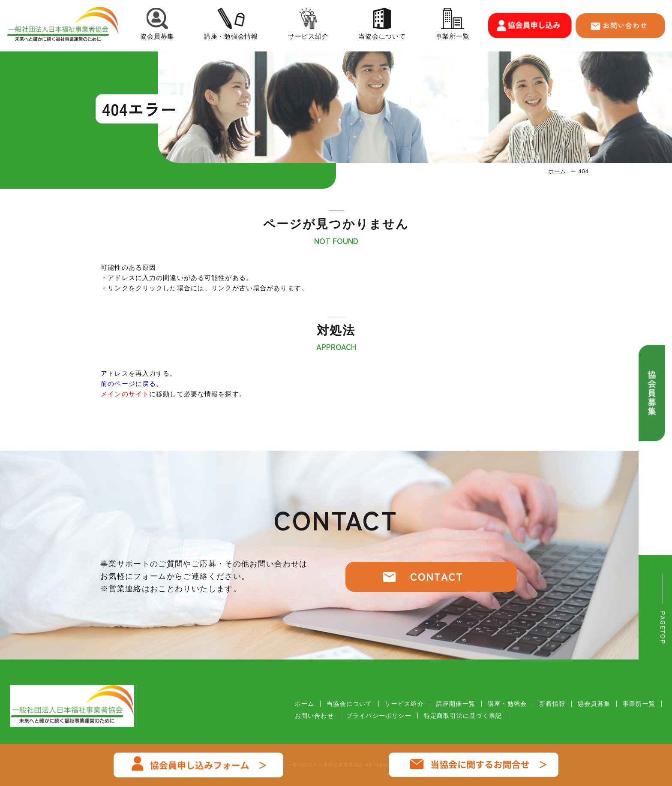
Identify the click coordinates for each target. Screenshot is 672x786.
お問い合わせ (314, 716)
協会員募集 (157, 26)
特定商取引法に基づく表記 (463, 716)
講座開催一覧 (456, 704)
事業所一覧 (453, 26)
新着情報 (552, 704)
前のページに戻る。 (132, 384)
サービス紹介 (308, 26)
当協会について (382, 26)
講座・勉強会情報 (231, 26)
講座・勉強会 (507, 704)
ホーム (557, 171)
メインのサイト (125, 394)
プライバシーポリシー (379, 716)
